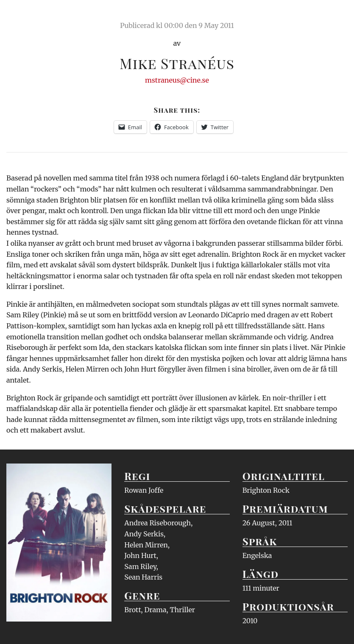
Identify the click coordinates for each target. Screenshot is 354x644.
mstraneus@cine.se (177, 80)
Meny (337, 15)
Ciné (26, 15)
